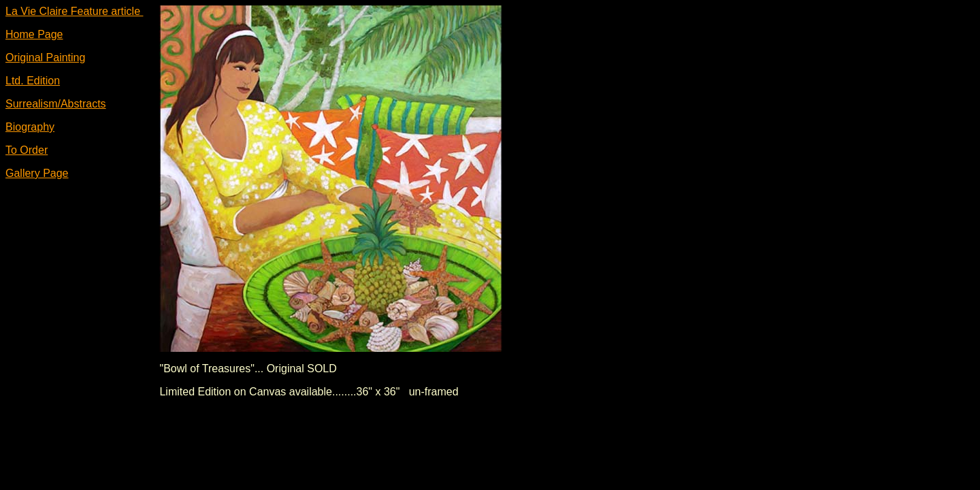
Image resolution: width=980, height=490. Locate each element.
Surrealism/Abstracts (56, 104)
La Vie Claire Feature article (74, 11)
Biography (30, 127)
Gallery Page (37, 173)
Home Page (34, 34)
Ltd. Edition (33, 81)
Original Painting (45, 58)
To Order (27, 150)
